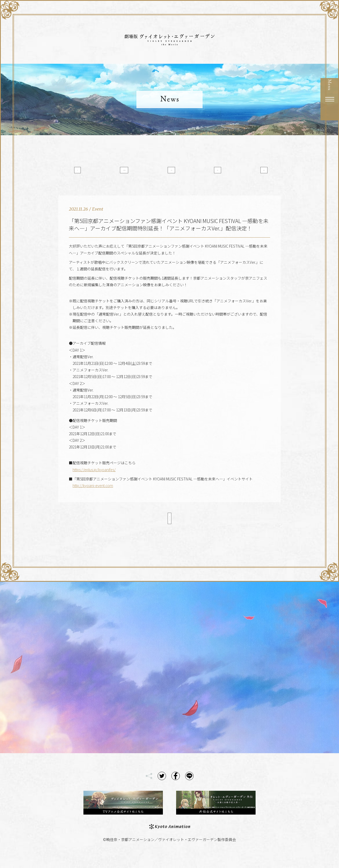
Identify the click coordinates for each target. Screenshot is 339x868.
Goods (248, 173)
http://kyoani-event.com (93, 495)
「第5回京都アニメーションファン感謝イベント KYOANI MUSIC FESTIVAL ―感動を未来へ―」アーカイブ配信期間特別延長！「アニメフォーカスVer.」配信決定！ (169, 234)
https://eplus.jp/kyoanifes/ (94, 479)
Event (209, 173)
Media (170, 173)
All (91, 173)
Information (130, 173)
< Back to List (169, 528)
